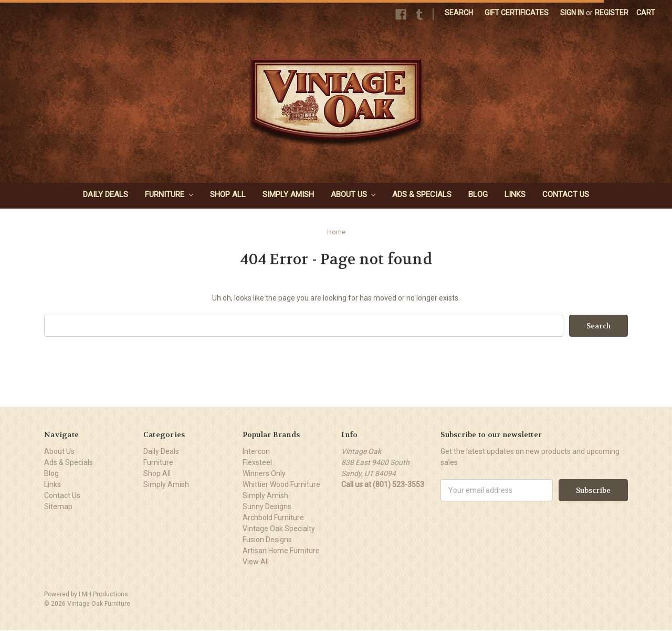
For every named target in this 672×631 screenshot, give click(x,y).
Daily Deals (106, 194)
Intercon (256, 451)
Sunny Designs (267, 506)
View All (256, 562)
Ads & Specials (422, 194)
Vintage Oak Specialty (279, 529)
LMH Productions (103, 594)
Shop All (228, 194)
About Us (353, 194)
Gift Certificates (517, 13)
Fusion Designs (267, 540)
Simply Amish (288, 194)
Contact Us (566, 194)
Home (336, 232)
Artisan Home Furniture (281, 551)
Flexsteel (257, 462)
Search (459, 13)
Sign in (572, 13)
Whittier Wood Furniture (281, 484)
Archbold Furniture (273, 518)
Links (515, 194)
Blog (478, 194)
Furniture (169, 194)
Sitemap (58, 506)
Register (612, 13)
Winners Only (264, 473)
